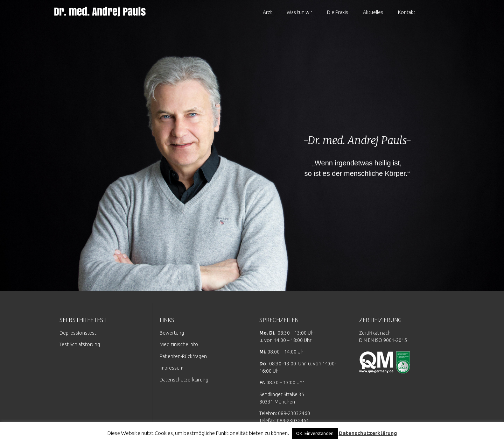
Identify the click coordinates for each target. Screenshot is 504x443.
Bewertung (172, 333)
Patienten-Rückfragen (183, 356)
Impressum (171, 368)
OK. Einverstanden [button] (315, 433)
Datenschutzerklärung (184, 380)
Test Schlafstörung (80, 344)
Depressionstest (78, 333)
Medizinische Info (179, 344)
